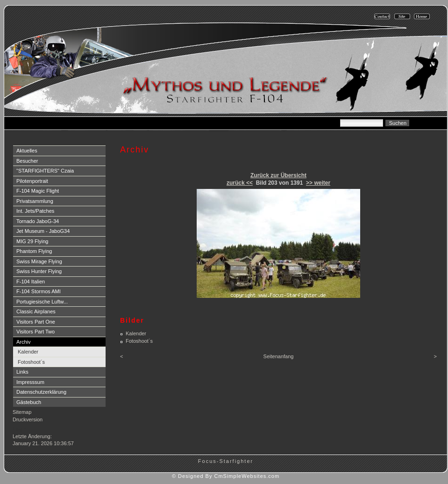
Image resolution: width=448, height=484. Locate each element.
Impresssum (30, 382)
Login (20, 429)
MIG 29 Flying (32, 241)
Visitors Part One (36, 322)
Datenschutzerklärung (41, 392)
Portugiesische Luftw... (42, 302)
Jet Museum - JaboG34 (43, 231)
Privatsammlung (35, 201)
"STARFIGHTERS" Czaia (45, 171)
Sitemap (22, 412)
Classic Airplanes (36, 311)
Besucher (27, 161)
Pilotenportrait (32, 181)
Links (22, 372)
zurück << (240, 183)
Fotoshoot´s (31, 362)
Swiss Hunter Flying (39, 271)
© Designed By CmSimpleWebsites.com (226, 476)
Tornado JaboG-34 (38, 221)
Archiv (24, 342)
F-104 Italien (31, 282)
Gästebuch (29, 402)
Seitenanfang (279, 356)
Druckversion (28, 419)
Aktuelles (27, 151)
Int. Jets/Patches (35, 211)
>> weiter (318, 183)
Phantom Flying (34, 251)
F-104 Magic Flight (38, 191)
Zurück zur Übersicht (278, 175)
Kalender (28, 352)
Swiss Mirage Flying (39, 261)
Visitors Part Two (36, 332)
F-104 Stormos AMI (39, 291)
